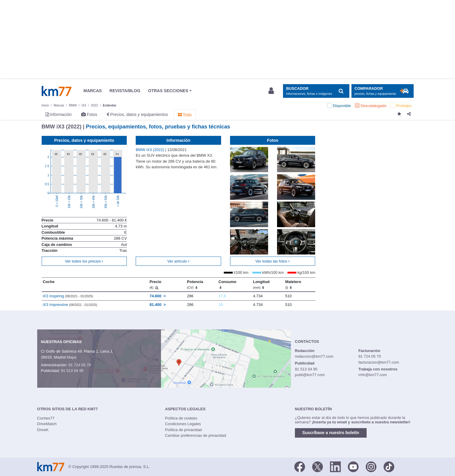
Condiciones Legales (183, 424)
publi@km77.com (310, 375)
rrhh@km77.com (373, 375)
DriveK (43, 430)
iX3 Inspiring (68, 296)
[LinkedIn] (335, 466)
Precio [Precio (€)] (155, 285)
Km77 (57, 91)
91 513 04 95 (72, 371)
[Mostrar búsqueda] (316, 91)
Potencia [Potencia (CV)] (195, 285)
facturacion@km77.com (379, 362)
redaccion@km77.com (314, 356)
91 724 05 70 (80, 365)
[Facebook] (300, 466)
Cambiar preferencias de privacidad (195, 435)
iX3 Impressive (70, 305)
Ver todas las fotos (273, 261)
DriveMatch (47, 424)
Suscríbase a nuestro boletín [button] (331, 433)
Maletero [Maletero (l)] (293, 285)
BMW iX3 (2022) (150, 150)
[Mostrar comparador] (383, 91)
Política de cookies (181, 418)
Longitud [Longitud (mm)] (261, 285)
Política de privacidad (183, 430)
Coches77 (46, 418)
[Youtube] (353, 466)
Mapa (72, 357)
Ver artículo (178, 261)
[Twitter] (318, 466)
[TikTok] (389, 466)
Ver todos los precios (84, 261)
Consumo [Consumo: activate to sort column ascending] (227, 285)
